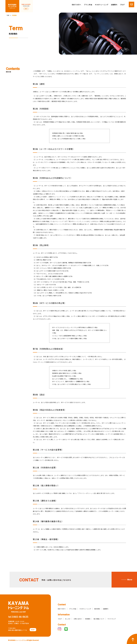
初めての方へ (76, 5)
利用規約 (88, 619)
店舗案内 (114, 5)
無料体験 (97, 609)
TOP (8, 15)
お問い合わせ (78, 619)
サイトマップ (112, 619)
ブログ (122, 5)
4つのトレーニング (102, 5)
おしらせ (68, 619)
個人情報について (99, 619)
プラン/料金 (88, 5)
